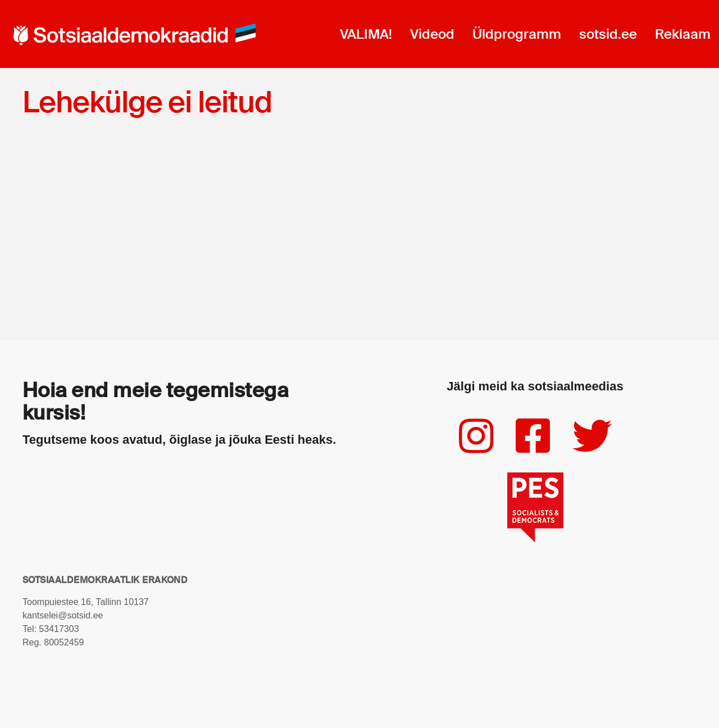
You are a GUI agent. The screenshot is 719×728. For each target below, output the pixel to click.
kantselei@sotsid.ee (63, 615)
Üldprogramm (517, 34)
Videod (432, 34)
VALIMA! (366, 34)
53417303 (59, 629)
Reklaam (683, 34)
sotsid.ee (608, 34)
